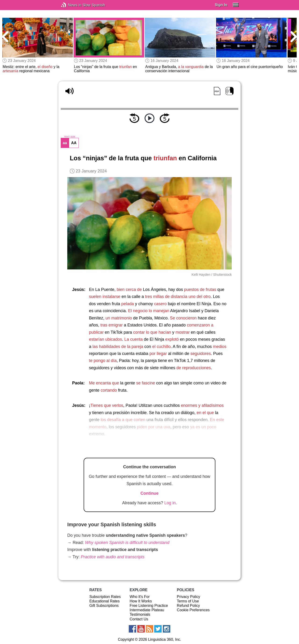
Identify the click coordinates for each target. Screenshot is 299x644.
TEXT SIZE (70, 137)
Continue (149, 493)
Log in (170, 503)
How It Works (141, 601)
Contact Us (139, 619)
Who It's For (140, 597)
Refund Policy (188, 606)
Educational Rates (104, 601)
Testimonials (140, 614)
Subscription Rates (105, 597)
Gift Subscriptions (104, 606)
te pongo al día (103, 361)
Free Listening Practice (149, 606)
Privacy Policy (189, 597)
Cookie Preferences (193, 610)
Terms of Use (188, 601)
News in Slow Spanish (71, 5)
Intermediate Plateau (147, 610)
